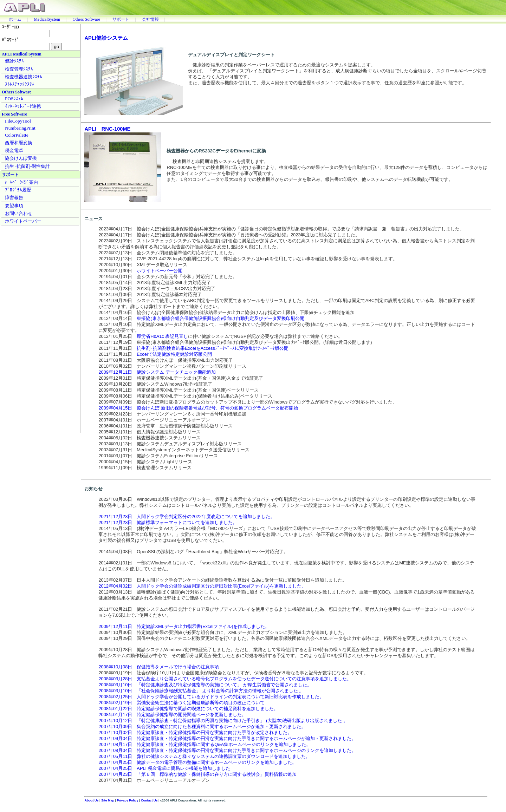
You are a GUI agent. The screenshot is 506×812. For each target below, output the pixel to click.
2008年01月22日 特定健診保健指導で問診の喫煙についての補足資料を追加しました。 (188, 709)
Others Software (86, 19)
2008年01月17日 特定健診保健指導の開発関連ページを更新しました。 (172, 715)
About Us (91, 800)
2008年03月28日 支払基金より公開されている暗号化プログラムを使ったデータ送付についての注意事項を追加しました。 (225, 679)
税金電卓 (14, 150)
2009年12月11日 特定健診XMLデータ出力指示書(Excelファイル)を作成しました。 (184, 626)
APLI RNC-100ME (107, 129)
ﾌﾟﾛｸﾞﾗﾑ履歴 (18, 190)
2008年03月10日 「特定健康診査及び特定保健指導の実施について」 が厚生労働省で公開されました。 (205, 685)
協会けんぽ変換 (21, 158)
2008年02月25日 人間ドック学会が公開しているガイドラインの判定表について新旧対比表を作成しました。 (211, 697)
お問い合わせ (19, 213)
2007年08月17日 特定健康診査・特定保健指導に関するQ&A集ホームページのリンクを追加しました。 (205, 744)
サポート (121, 19)
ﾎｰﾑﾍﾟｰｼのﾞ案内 (22, 182)
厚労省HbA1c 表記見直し (162, 336)
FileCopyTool (18, 121)
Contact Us (149, 800)
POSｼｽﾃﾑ (14, 99)
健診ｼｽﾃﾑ (14, 61)
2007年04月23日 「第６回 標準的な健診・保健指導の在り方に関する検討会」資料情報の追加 (197, 774)
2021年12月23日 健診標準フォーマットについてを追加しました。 (168, 522)
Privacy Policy (128, 800)
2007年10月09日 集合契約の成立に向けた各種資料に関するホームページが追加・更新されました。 (202, 726)
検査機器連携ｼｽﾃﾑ (24, 77)
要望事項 (14, 206)
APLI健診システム (106, 38)
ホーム (15, 19)
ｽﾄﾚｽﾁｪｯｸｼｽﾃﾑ (20, 84)
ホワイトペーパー (23, 221)
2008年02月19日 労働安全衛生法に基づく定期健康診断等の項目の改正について (181, 703)
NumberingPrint (20, 128)
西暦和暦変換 (19, 143)
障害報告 (14, 198)
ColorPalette (17, 135)
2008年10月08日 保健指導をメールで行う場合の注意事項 (159, 667)
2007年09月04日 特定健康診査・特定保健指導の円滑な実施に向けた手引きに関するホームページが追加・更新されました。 (227, 738)
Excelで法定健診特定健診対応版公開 (174, 354)
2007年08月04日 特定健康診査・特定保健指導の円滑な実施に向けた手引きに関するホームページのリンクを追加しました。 (227, 750)
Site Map (108, 800)
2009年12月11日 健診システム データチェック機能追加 (157, 372)
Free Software (14, 114)
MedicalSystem (47, 19)
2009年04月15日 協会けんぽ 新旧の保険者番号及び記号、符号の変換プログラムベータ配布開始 (198, 408)
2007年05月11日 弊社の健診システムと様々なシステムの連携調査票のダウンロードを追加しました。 (204, 756)
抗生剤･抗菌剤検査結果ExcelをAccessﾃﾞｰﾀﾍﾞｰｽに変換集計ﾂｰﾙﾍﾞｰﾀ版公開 (213, 348)
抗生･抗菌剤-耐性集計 (27, 166)
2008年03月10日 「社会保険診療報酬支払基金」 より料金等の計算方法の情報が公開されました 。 (201, 691)
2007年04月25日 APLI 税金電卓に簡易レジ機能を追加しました (164, 768)
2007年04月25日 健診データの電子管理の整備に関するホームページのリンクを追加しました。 (197, 762)
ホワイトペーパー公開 (160, 271)
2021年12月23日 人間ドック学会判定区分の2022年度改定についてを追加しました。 (186, 516)
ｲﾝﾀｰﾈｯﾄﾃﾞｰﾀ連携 (23, 106)
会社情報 (150, 19)
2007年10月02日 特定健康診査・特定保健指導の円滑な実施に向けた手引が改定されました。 (195, 732)
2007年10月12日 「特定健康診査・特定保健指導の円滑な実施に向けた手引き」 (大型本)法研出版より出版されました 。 (223, 721)
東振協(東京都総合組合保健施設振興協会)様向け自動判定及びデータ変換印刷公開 (220, 318)
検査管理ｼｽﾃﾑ (19, 69)
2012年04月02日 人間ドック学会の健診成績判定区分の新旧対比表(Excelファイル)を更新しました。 (202, 586)
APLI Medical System (22, 54)
